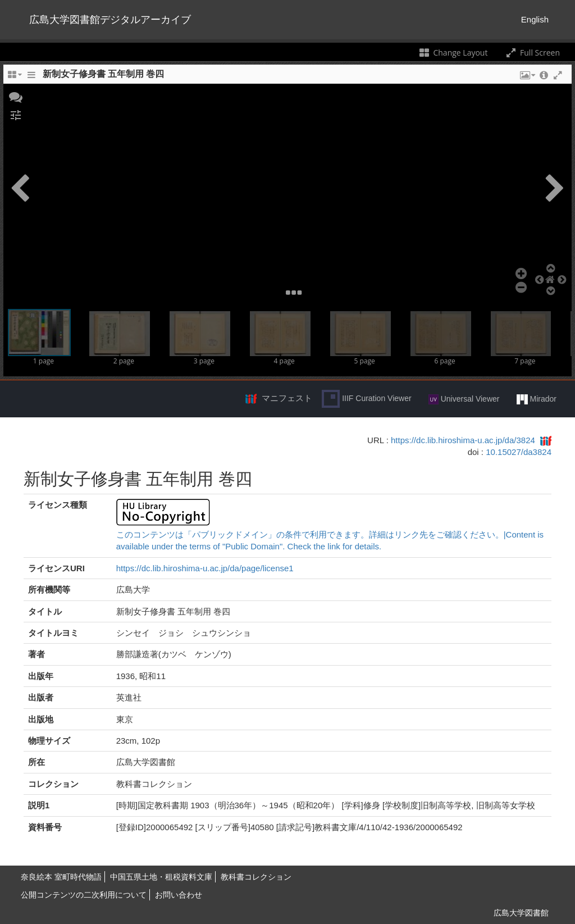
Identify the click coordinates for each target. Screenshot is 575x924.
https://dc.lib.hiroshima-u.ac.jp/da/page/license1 (205, 568)
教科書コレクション (256, 877)
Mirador (537, 399)
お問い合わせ (179, 895)
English (535, 19)
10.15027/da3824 (519, 452)
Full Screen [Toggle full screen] (532, 53)
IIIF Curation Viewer (366, 399)
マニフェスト (287, 398)
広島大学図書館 (521, 913)
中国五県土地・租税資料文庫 (161, 877)
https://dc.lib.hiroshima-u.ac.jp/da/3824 (463, 440)
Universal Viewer (464, 399)
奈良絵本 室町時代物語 (61, 877)
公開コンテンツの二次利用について (84, 895)
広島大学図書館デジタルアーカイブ (110, 20)
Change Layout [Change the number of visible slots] (453, 53)
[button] (16, 96)
